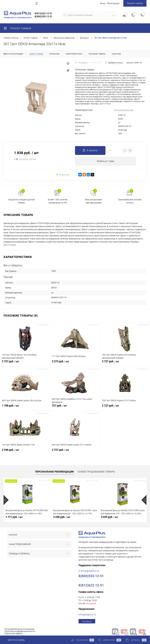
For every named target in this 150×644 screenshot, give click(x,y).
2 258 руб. (62, 517)
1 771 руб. (14, 517)
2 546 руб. (25, 451)
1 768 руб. (25, 407)
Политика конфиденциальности (20, 631)
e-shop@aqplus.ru (89, 571)
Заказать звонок (135, 3)
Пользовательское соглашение (19, 629)
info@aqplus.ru (87, 614)
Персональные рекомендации (54, 472)
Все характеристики (124, 110)
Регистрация (113, 3)
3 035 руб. (109, 517)
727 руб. (75, 407)
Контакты (87, 621)
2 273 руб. (75, 363)
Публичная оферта (13, 633)
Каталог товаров (17, 28)
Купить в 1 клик (106, 161)
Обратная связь (14, 640)
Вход (103, 3)
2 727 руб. (25, 363)
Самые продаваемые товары (96, 472)
